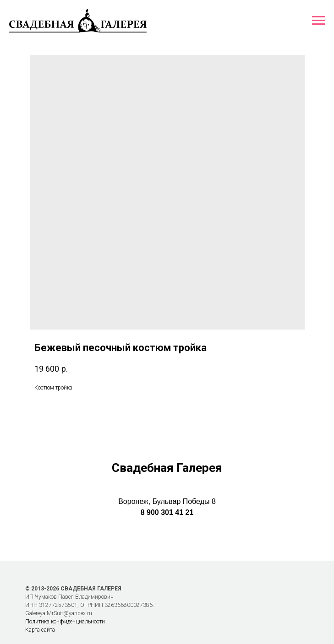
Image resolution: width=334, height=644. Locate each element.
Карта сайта (40, 630)
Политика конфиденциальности (65, 622)
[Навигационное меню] (318, 21)
